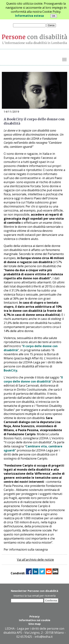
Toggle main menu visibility (65, 59)
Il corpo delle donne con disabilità (33, 379)
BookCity (10, 370)
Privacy (34, 616)
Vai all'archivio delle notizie (35, 560)
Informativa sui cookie (35, 620)
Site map (34, 624)
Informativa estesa (29, 16)
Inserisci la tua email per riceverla (34, 596)
